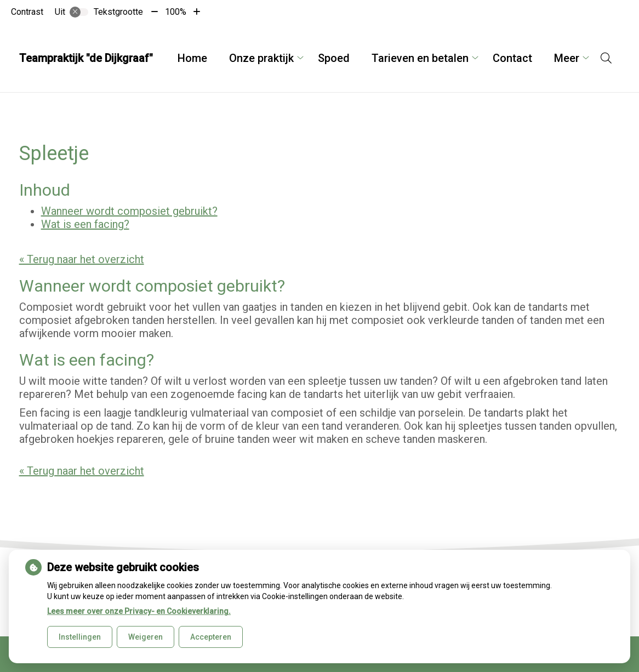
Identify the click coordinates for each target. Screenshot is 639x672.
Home (192, 58)
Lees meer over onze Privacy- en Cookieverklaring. (139, 611)
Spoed (334, 58)
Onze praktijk (261, 58)
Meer (567, 58)
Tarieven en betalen (420, 58)
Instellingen (80, 637)
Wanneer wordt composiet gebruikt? (129, 211)
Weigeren (146, 637)
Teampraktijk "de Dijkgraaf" (86, 58)
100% (176, 12)
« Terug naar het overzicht (82, 259)
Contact (512, 58)
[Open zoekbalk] (606, 58)
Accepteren (211, 637)
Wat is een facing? (85, 224)
